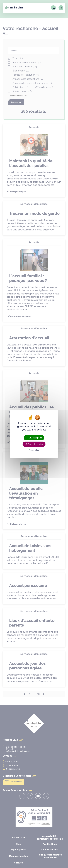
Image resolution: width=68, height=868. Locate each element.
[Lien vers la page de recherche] (61, 7)
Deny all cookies (34, 444)
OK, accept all (34, 438)
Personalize (34, 450)
